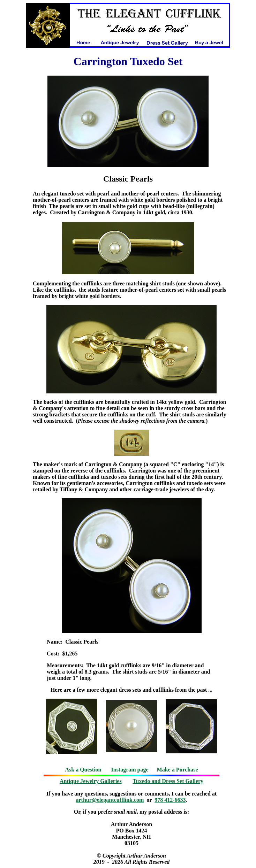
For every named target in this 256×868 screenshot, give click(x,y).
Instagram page (130, 770)
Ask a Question (83, 770)
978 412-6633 (170, 800)
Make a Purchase (178, 770)
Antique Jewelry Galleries (91, 781)
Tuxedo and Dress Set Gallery (168, 781)
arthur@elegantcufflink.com (110, 800)
